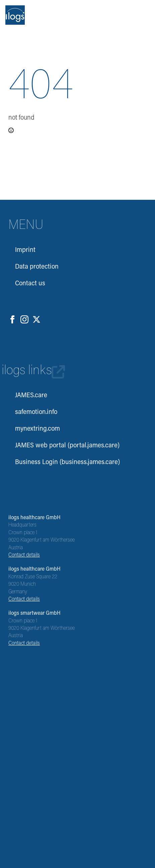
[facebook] (12, 319)
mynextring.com (37, 429)
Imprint (25, 250)
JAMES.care (31, 396)
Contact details (24, 555)
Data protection (37, 267)
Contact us (30, 284)
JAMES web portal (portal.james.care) (67, 446)
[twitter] (36, 319)
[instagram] (24, 319)
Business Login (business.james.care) (67, 462)
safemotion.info (36, 412)
